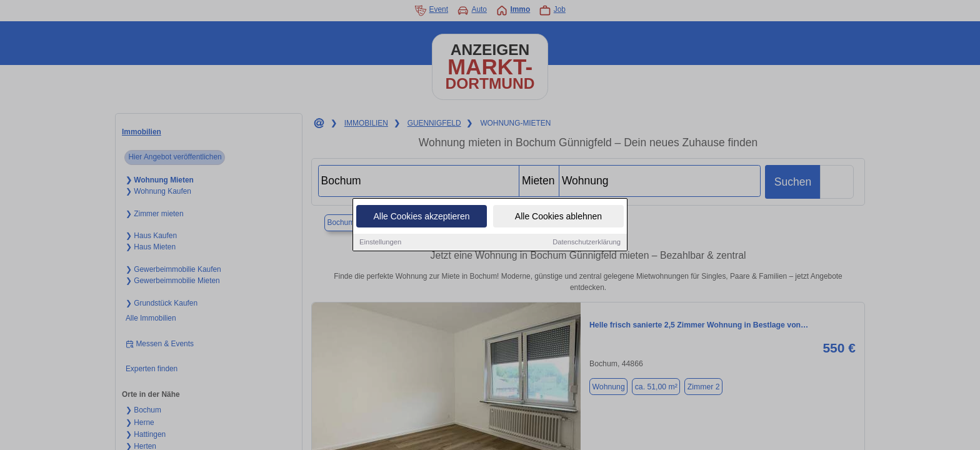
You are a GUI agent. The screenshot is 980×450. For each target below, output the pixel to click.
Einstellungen (380, 242)
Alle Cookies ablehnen (558, 216)
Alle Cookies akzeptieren (421, 216)
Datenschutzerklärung (587, 242)
